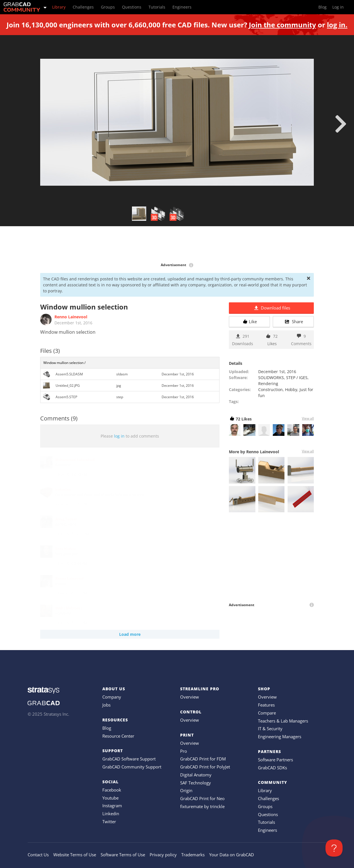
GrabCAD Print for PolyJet (205, 767)
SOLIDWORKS (271, 378)
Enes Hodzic (65, 549)
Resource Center (118, 736)
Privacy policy (163, 855)
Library (265, 790)
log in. (337, 25)
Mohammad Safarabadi (75, 460)
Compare (267, 713)
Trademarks (193, 855)
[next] (341, 124)
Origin (186, 790)
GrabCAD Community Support (132, 767)
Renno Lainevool (71, 317)
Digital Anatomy (196, 775)
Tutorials (266, 822)
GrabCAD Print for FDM (203, 759)
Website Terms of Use (75, 855)
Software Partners (275, 760)
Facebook (112, 790)
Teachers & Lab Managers (283, 721)
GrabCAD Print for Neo (202, 798)
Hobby (291, 390)
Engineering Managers (280, 737)
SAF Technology (196, 783)
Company (112, 697)
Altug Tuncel (66, 519)
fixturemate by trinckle (202, 806)
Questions (268, 814)
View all (308, 418)
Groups (265, 806)
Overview (190, 697)
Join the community (282, 25)
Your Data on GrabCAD (232, 855)
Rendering (268, 384)
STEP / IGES (297, 378)
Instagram (112, 806)
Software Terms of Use (123, 855)
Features (266, 705)
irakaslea (63, 489)
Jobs (106, 705)
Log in (338, 7)
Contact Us (38, 855)
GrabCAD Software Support (129, 759)
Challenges (268, 798)
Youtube (110, 798)
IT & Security (270, 729)
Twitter (109, 822)
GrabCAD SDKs (272, 768)
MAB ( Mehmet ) (69, 608)
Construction (270, 390)
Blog (107, 728)
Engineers (267, 830)
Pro (184, 751)
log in (119, 436)
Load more (130, 634)
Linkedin (111, 814)
